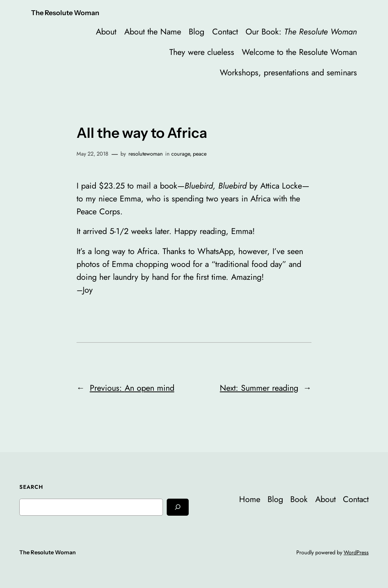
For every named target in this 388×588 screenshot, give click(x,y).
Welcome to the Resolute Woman (299, 52)
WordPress (356, 552)
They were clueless (202, 52)
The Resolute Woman (65, 13)
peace (200, 154)
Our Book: (301, 32)
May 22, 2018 (92, 154)
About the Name (153, 32)
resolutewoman (146, 154)
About (106, 32)
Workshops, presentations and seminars (288, 73)
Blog (196, 32)
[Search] (178, 507)
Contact (225, 32)
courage (181, 154)
